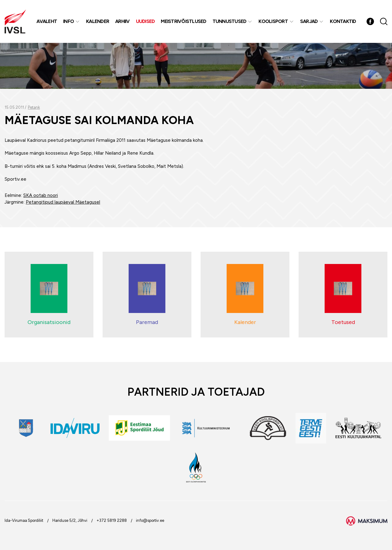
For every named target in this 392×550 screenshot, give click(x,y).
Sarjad (309, 21)
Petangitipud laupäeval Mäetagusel (63, 202)
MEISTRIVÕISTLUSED (183, 21)
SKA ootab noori (41, 195)
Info (68, 21)
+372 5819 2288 (112, 520)
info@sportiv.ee (150, 520)
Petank (34, 107)
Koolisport (273, 21)
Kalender (98, 21)
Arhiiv (123, 21)
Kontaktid (343, 21)
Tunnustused (230, 21)
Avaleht (47, 21)
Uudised (145, 21)
